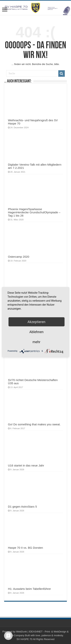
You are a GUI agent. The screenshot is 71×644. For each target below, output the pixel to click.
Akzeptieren (36, 322)
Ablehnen (36, 332)
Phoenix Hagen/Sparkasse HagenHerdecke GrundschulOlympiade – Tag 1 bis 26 (34, 212)
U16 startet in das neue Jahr (26, 465)
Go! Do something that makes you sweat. (34, 424)
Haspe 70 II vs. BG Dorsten (25, 548)
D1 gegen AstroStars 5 (22, 507)
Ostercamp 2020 (19, 257)
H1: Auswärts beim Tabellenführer (29, 589)
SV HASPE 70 (24, 639)
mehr (36, 342)
